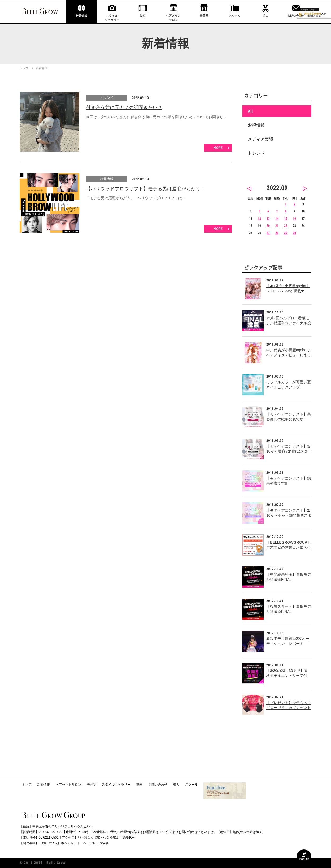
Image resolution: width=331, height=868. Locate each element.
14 (277, 219)
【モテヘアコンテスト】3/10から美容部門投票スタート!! (289, 451)
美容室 (204, 15)
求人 (265, 16)
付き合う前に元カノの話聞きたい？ (124, 108)
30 (294, 233)
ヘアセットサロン (68, 785)
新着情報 (81, 16)
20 (268, 226)
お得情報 (107, 179)
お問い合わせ (296, 16)
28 (277, 233)
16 (294, 219)
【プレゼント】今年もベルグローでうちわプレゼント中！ (289, 708)
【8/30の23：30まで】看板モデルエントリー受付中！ (287, 676)
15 (286, 219)
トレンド (107, 98)
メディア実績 (260, 139)
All (250, 111)
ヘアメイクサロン (173, 17)
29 (286, 233)
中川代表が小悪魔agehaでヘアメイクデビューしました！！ (289, 355)
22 (286, 226)
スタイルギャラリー (112, 18)
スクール (235, 16)
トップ (24, 68)
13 (268, 219)
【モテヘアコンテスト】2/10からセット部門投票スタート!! (289, 515)
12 (259, 219)
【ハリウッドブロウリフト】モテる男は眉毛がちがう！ (146, 189)
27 (268, 233)
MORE (218, 148)
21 (277, 226)
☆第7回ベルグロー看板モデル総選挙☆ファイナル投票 (289, 323)
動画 (143, 16)
